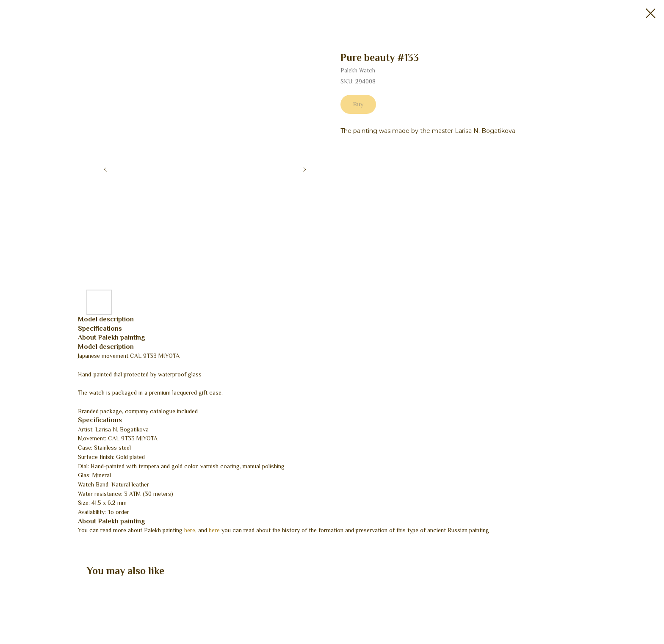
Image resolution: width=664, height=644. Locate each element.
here (190, 530)
